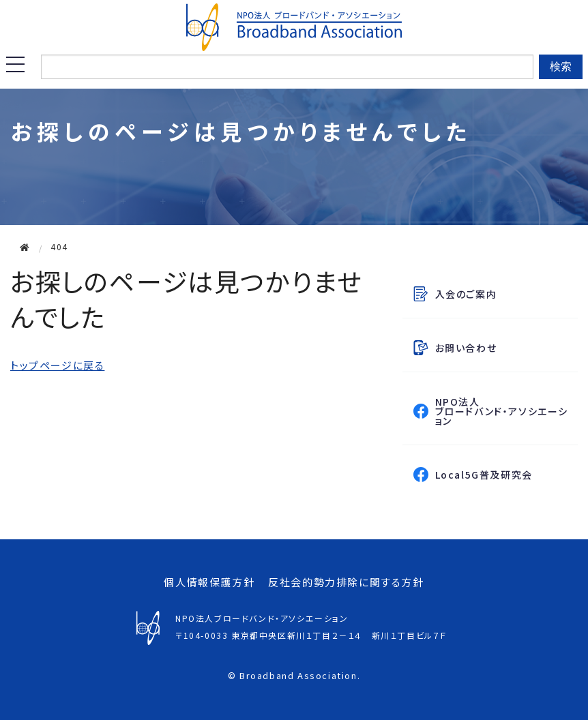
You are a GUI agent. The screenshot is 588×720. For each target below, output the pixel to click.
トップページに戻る (57, 365)
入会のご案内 (466, 294)
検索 (561, 66)
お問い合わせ (466, 348)
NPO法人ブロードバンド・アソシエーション (502, 411)
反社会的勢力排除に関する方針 (346, 582)
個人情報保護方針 (209, 582)
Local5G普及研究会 (504, 474)
